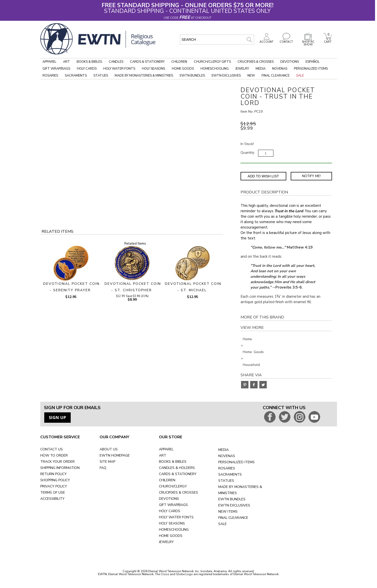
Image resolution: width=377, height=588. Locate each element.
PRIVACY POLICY (54, 486)
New (251, 76)
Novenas (280, 69)
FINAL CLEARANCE (233, 518)
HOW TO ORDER (54, 455)
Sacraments (76, 76)
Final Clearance (276, 76)
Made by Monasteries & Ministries (144, 76)
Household (251, 365)
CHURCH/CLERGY (173, 486)
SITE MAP (107, 462)
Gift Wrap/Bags (56, 69)
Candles (116, 62)
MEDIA (223, 450)
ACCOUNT (266, 41)
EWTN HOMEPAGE (115, 455)
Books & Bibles (89, 62)
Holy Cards (87, 69)
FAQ (103, 468)
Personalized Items (311, 69)
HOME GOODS (171, 536)
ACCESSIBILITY (52, 499)
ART (163, 455)
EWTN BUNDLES (232, 499)
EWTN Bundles (192, 76)
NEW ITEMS (228, 512)
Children (179, 62)
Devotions (290, 62)
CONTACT (286, 41)
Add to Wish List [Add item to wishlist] (263, 176)
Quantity (247, 153)
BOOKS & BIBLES (173, 462)
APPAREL (166, 449)
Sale (300, 76)
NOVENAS (227, 456)
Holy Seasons (154, 69)
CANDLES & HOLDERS (177, 468)
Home (247, 339)
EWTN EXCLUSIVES (234, 505)
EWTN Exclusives (226, 76)
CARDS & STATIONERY (178, 474)
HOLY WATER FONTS (176, 517)
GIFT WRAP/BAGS (173, 505)
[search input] (217, 40)
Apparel (49, 62)
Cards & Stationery (147, 62)
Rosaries (50, 76)
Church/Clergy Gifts (212, 62)
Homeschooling (215, 69)
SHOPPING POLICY (55, 480)
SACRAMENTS (230, 474)
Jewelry (242, 69)
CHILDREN (167, 480)
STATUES (226, 481)
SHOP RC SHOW (308, 42)
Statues (101, 76)
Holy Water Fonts (119, 69)
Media (261, 69)
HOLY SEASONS (172, 523)
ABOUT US (109, 449)
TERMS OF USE (53, 493)
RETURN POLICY (54, 474)
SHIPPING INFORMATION (60, 468)
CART (328, 41)
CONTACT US (52, 449)
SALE (222, 524)
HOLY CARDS (170, 511)
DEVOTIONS (169, 499)
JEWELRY (166, 542)
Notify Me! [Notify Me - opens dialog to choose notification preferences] (311, 176)
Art (67, 62)
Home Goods (183, 69)
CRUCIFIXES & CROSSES (178, 493)
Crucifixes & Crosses (256, 62)
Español (313, 62)
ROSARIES (227, 468)
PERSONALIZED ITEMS (236, 462)
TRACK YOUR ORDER (57, 462)
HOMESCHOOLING (174, 530)
